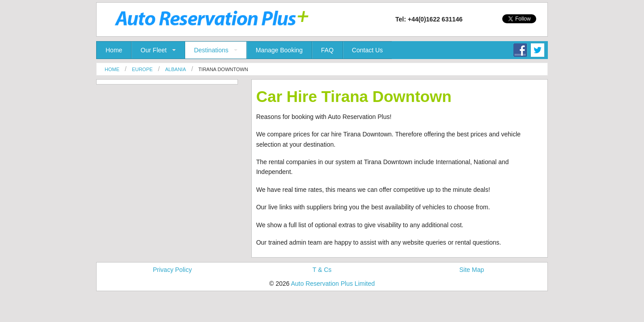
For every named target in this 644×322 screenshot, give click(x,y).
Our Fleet (153, 50)
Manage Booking (279, 50)
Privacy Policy (172, 270)
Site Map (472, 270)
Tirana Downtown (223, 69)
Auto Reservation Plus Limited (333, 284)
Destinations (211, 50)
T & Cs (322, 270)
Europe (142, 69)
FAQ (327, 50)
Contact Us (367, 50)
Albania (175, 69)
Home (114, 50)
